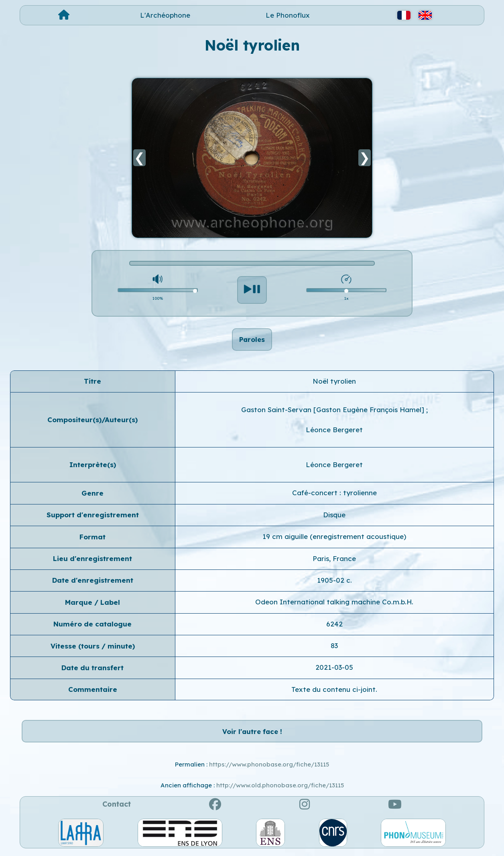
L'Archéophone (165, 15)
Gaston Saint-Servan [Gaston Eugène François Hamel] (334, 411)
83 (334, 647)
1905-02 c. (334, 581)
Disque (334, 516)
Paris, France (334, 560)
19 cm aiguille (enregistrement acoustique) (334, 538)
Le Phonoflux (288, 15)
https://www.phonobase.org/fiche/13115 (269, 767)
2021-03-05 (334, 669)
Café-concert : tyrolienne (334, 494)
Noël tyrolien (334, 382)
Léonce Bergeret (334, 431)
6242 (334, 625)
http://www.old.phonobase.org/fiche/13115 (280, 788)
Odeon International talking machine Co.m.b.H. (334, 603)
